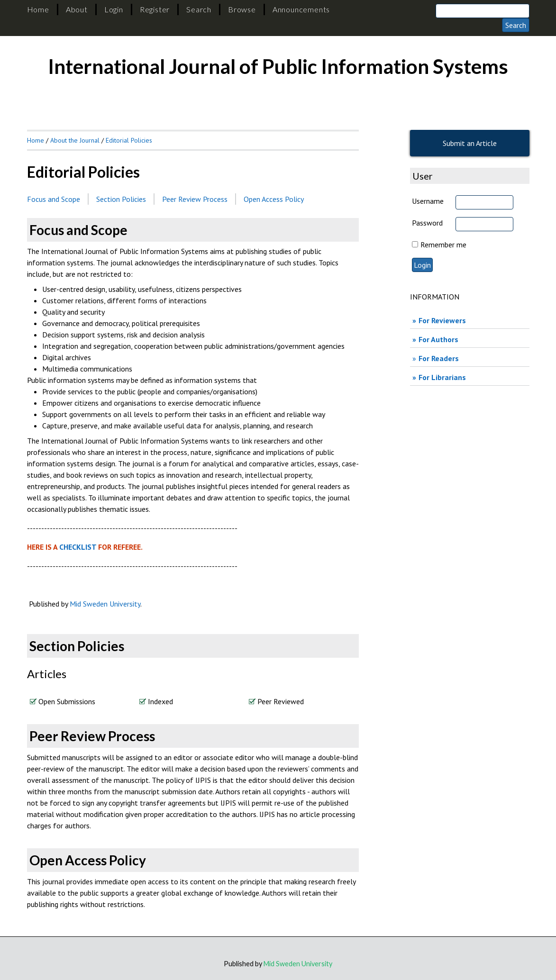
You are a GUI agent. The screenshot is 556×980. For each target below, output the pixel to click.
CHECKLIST (79, 547)
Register (155, 9)
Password (427, 223)
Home (38, 9)
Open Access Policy (274, 199)
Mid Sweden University (105, 604)
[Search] (483, 11)
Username (428, 201)
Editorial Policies (129, 140)
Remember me (443, 245)
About (77, 9)
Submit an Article (470, 143)
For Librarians (442, 377)
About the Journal (75, 140)
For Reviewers (442, 320)
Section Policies (121, 199)
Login (114, 9)
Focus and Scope (54, 199)
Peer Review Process (195, 199)
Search (199, 9)
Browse (242, 9)
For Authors (438, 339)
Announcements (301, 9)
